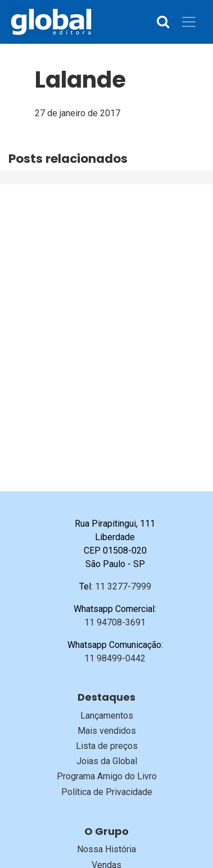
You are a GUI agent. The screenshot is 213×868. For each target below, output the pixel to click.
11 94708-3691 (115, 622)
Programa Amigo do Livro (107, 776)
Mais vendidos (107, 731)
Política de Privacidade (107, 792)
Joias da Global (107, 761)
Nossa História (107, 849)
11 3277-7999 (123, 586)
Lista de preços (107, 746)
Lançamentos (107, 716)
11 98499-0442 (115, 658)
